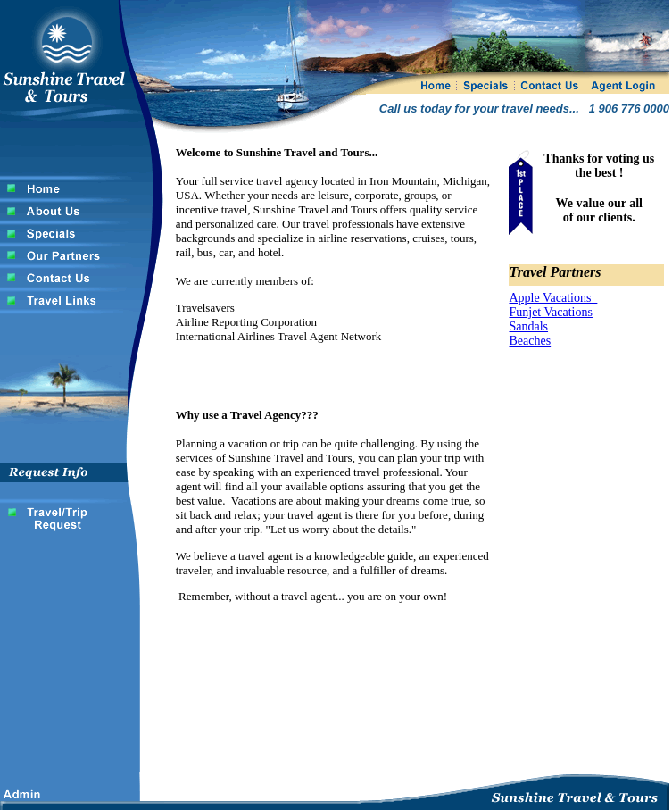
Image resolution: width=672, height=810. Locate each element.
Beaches (530, 341)
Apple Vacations (553, 298)
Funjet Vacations (550, 312)
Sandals (528, 326)
